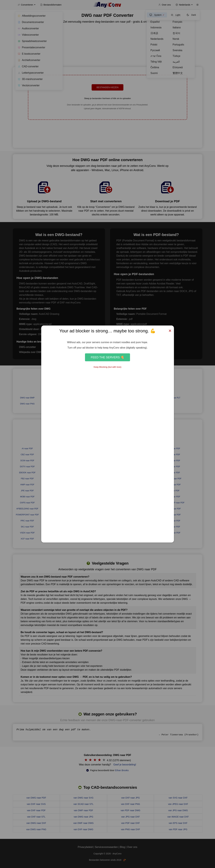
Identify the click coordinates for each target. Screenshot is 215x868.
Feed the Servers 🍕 (108, 357)
